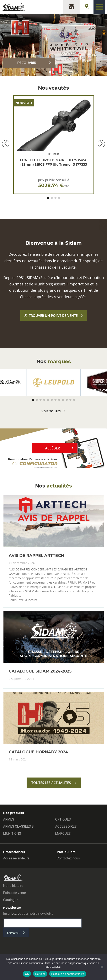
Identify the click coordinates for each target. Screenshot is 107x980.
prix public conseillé (54, 183)
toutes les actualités (51, 783)
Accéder (52, 448)
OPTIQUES (63, 819)
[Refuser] (102, 967)
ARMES (9, 819)
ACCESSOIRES (66, 826)
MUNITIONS (12, 834)
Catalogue (11, 900)
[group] (54, 382)
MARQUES (63, 834)
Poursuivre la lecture (23, 600)
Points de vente (14, 893)
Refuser (40, 974)
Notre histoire (13, 886)
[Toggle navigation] (99, 7)
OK (27, 974)
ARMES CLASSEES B (18, 826)
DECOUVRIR (27, 63)
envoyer (14, 933)
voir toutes (51, 411)
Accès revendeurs (16, 858)
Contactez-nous (68, 858)
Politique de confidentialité (68, 974)
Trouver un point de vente (51, 316)
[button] (50, 72)
